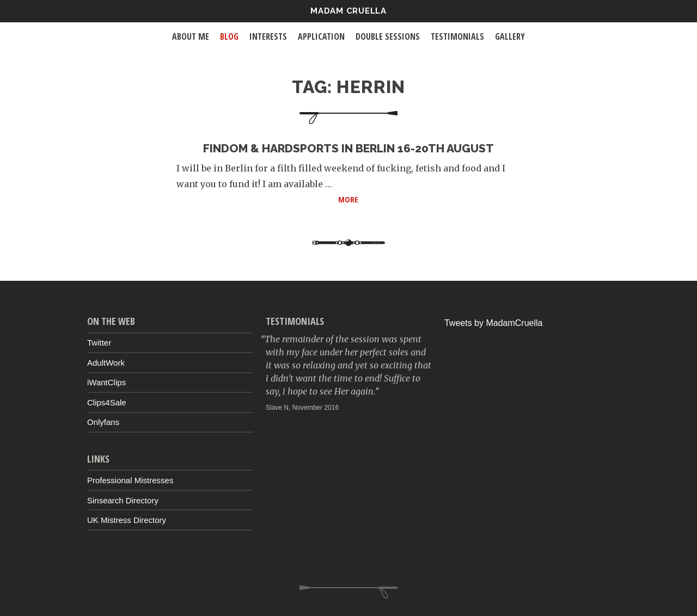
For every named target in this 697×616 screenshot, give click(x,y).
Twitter (99, 343)
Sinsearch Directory (123, 500)
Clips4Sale (107, 402)
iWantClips (106, 382)
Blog (229, 36)
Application (321, 36)
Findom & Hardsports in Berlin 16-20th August (348, 148)
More (429, 198)
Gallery (510, 36)
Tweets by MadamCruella (494, 323)
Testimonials (457, 36)
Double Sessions (388, 36)
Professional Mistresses (130, 480)
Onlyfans (103, 422)
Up (348, 592)
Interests (268, 36)
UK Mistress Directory (127, 520)
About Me (191, 36)
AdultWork (106, 363)
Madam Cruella (348, 11)
